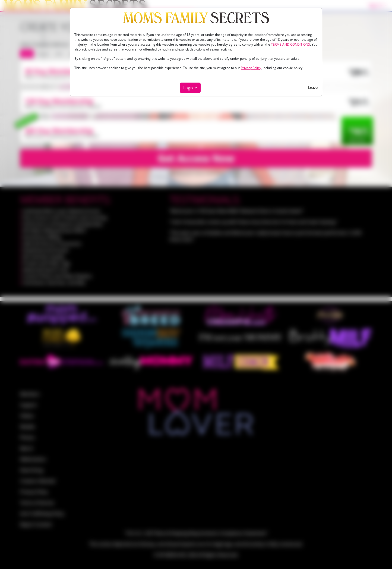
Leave (313, 87)
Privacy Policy (251, 68)
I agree (190, 88)
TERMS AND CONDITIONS (290, 44)
